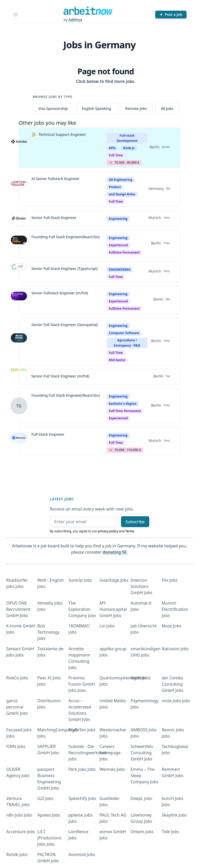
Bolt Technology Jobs (48, 632)
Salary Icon (111, 163)
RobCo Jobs (17, 678)
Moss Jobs (171, 626)
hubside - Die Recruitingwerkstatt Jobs (88, 753)
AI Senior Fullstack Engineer (55, 179)
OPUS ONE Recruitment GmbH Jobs (18, 609)
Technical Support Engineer (62, 134)
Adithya (75, 20)
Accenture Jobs (21, 832)
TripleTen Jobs (82, 730)
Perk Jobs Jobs (82, 769)
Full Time (116, 155)
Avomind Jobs (82, 854)
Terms (130, 531)
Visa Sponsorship (53, 108)
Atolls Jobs (141, 678)
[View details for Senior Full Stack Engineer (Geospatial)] (19, 341)
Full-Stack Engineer (48, 434)
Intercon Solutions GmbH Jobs (141, 586)
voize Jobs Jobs (176, 701)
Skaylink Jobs (174, 815)
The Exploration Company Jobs (82, 609)
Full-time (116, 201)
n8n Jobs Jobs (19, 815)
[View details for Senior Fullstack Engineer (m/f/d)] (19, 300)
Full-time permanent (125, 411)
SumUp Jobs (80, 580)
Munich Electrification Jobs (175, 609)
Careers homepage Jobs (110, 753)
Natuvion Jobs (175, 649)
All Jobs (167, 108)
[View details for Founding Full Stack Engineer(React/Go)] (19, 244)
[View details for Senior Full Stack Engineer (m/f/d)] (19, 377)
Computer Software (124, 333)
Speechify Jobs (82, 798)
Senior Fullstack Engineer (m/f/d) (60, 293)
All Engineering (121, 180)
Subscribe (135, 522)
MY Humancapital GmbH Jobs (113, 609)
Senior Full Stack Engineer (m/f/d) (60, 376)
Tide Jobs (170, 832)
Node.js (129, 148)
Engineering (118, 219)
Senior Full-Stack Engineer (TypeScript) (65, 269)
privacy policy (108, 531)
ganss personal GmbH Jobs (17, 707)
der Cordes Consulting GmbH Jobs (173, 684)
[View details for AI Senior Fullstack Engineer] (19, 189)
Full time (116, 353)
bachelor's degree (123, 404)
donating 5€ (115, 552)
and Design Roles (122, 194)
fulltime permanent (124, 252)
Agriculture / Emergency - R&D (127, 343)
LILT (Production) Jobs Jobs (49, 838)
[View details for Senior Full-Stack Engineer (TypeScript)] (19, 272)
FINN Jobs (16, 746)
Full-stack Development (127, 138)
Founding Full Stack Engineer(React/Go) (66, 237)
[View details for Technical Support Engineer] (19, 148)
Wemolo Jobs (112, 769)
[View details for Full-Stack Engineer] (19, 441)
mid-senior (117, 360)
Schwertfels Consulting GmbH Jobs (142, 753)
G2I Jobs (45, 798)
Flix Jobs (170, 580)
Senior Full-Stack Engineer (54, 218)
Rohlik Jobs (17, 854)
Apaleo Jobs (49, 815)
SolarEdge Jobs (114, 580)
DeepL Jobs (141, 798)
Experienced (118, 245)
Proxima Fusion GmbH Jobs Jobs (82, 684)
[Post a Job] (171, 15)
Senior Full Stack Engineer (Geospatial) (65, 325)
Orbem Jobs (142, 832)
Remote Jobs (136, 108)
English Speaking (97, 108)
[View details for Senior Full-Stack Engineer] (19, 218)
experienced (118, 418)
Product (115, 187)
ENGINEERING (120, 270)
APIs (112, 148)
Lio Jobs (107, 626)
